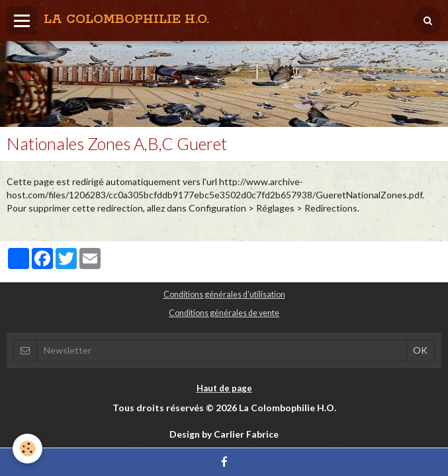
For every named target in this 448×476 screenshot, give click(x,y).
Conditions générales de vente (224, 313)
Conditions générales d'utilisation (224, 295)
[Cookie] (28, 449)
